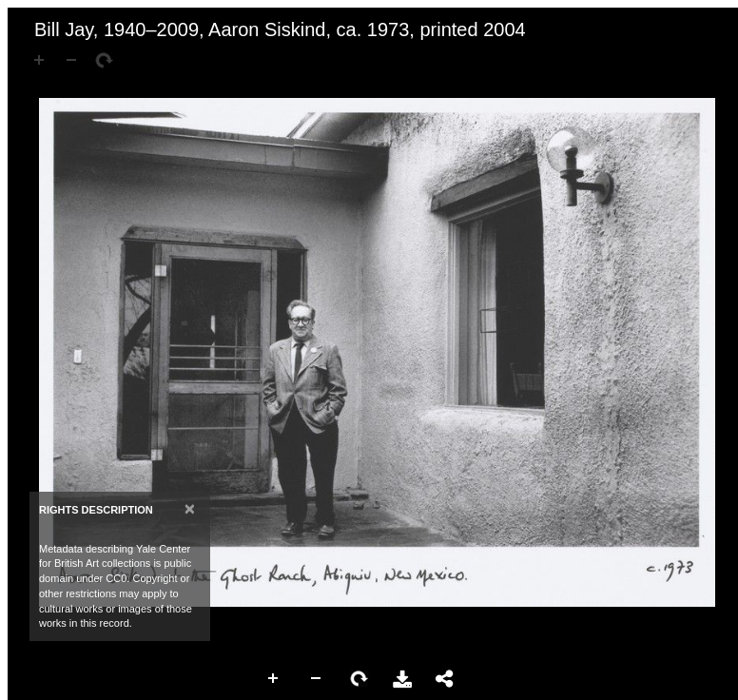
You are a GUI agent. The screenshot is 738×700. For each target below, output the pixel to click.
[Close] (190, 508)
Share (445, 679)
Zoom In (274, 679)
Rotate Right (359, 679)
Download (402, 679)
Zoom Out (317, 679)
